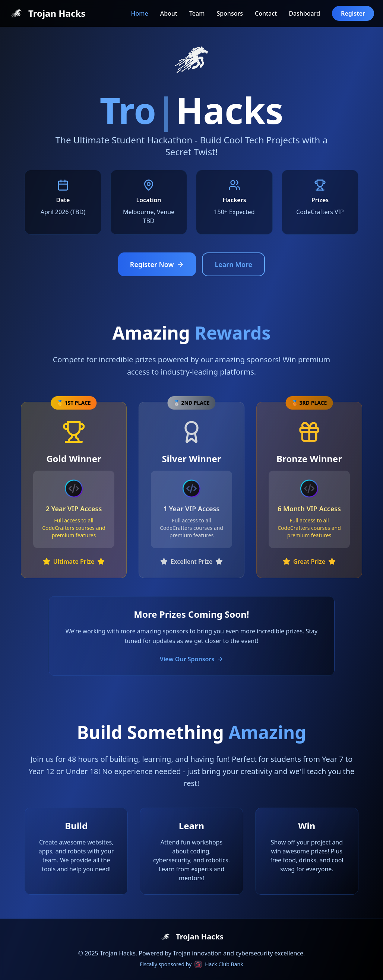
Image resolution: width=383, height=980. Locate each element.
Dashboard (304, 13)
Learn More (233, 264)
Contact (266, 13)
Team (197, 13)
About (169, 13)
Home (140, 13)
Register (353, 13)
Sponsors (230, 13)
